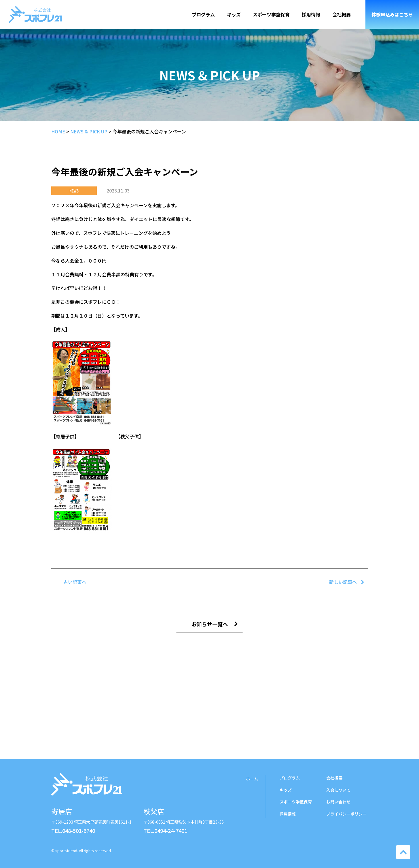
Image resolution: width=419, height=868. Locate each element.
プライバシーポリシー (346, 814)
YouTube (362, 848)
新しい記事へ (343, 582)
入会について (338, 790)
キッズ (234, 14)
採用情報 (311, 14)
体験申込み (392, 14)
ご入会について (210, 716)
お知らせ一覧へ (210, 624)
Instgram (333, 848)
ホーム (252, 779)
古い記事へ (75, 582)
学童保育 (296, 802)
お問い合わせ (338, 802)
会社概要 (342, 14)
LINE (348, 848)
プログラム (203, 14)
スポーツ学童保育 (271, 14)
